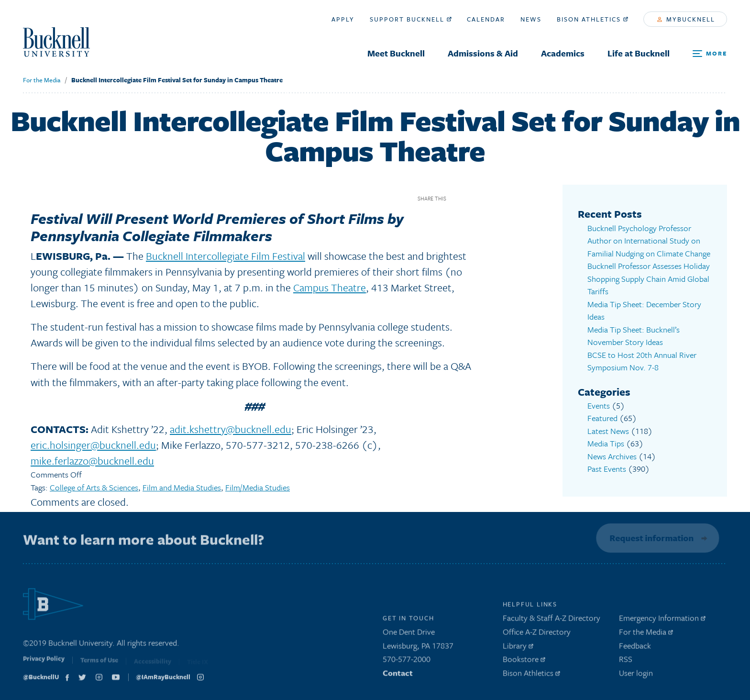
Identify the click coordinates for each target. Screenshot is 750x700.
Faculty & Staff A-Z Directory (551, 620)
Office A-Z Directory (537, 634)
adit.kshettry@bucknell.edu (231, 429)
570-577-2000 (407, 661)
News (531, 19)
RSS (626, 661)
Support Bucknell (411, 19)
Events (599, 406)
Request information (651, 538)
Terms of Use (99, 664)
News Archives (612, 456)
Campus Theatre (330, 287)
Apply (343, 19)
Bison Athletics (592, 19)
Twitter (474, 198)
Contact (398, 675)
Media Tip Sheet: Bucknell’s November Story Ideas (634, 336)
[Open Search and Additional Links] (710, 54)
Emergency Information (662, 620)
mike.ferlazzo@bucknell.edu (92, 461)
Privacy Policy (44, 663)
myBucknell (686, 19)
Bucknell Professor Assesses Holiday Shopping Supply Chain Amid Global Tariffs (649, 278)
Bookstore (524, 661)
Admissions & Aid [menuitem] (483, 53)
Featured (602, 418)
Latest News (608, 431)
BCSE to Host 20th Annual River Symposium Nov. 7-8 (642, 361)
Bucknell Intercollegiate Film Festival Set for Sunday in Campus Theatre (177, 80)
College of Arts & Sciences (94, 487)
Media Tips (606, 443)
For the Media (42, 80)
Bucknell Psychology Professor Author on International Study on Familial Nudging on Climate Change (649, 241)
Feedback (635, 648)
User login (636, 675)
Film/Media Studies (258, 487)
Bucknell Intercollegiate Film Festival (226, 256)
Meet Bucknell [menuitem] (396, 53)
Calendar (486, 19)
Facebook (457, 198)
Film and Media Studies (182, 487)
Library (518, 648)
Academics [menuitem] (563, 53)
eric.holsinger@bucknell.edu (93, 445)
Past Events (607, 469)
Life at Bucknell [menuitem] (639, 53)
